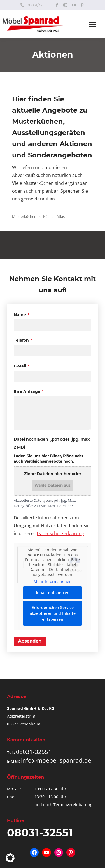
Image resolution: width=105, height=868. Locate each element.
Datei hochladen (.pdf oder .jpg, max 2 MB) (52, 443)
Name (21, 315)
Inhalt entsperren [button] (53, 593)
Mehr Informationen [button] (53, 582)
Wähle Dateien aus (53, 485)
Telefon (23, 340)
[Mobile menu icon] (92, 24)
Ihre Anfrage (29, 391)
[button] (10, 858)
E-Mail (21, 366)
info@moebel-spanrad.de (56, 760)
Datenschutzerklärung (60, 533)
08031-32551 (34, 752)
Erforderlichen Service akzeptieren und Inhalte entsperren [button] (53, 613)
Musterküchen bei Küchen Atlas (38, 216)
